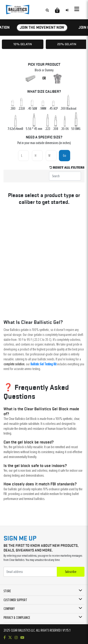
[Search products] (47, 10)
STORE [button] (7, 591)
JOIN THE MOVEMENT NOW (43, 27)
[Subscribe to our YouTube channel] (22, 638)
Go (65, 156)
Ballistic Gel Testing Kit (43, 364)
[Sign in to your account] (67, 10)
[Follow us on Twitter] (10, 638)
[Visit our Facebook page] (5, 638)
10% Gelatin (23, 44)
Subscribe (71, 572)
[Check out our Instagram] (16, 638)
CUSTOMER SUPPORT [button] (15, 600)
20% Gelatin (67, 44)
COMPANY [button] (9, 609)
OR (44, 78)
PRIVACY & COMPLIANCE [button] (17, 618)
